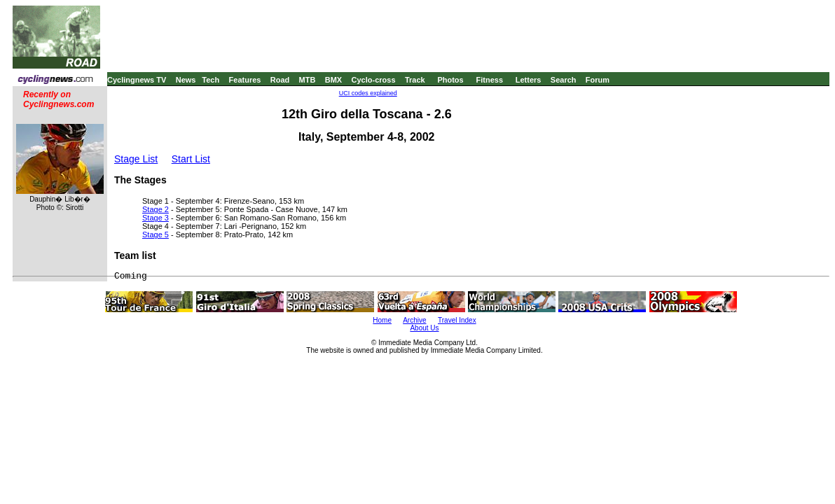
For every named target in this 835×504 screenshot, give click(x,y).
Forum (598, 80)
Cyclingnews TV (137, 80)
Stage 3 (156, 218)
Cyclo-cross (374, 80)
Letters (529, 80)
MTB (308, 80)
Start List (191, 159)
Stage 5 (156, 234)
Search (564, 80)
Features (245, 80)
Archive (414, 320)
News (186, 80)
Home (382, 320)
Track (415, 80)
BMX (333, 80)
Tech (211, 80)
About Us (424, 328)
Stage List (136, 159)
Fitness (489, 80)
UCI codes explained (368, 93)
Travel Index (457, 320)
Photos (450, 80)
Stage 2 (156, 209)
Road (280, 80)
